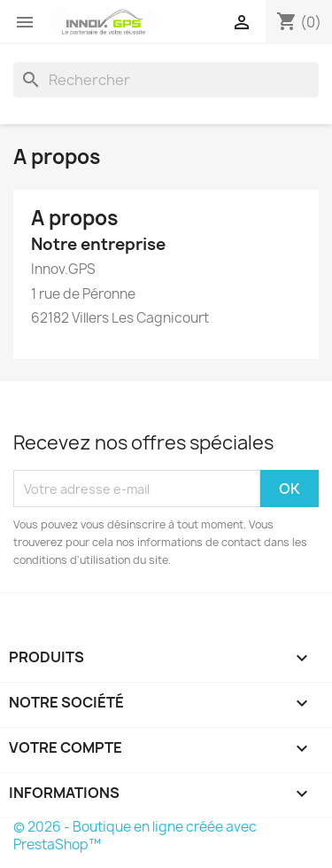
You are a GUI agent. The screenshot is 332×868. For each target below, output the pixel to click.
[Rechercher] (166, 80)
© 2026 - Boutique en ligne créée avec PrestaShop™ (135, 836)
